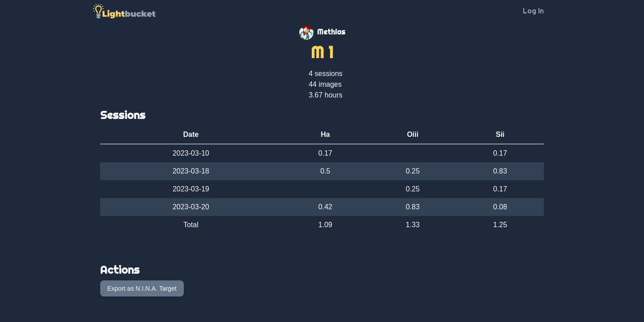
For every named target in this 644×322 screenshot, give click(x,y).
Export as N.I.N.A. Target (142, 288)
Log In (533, 11)
